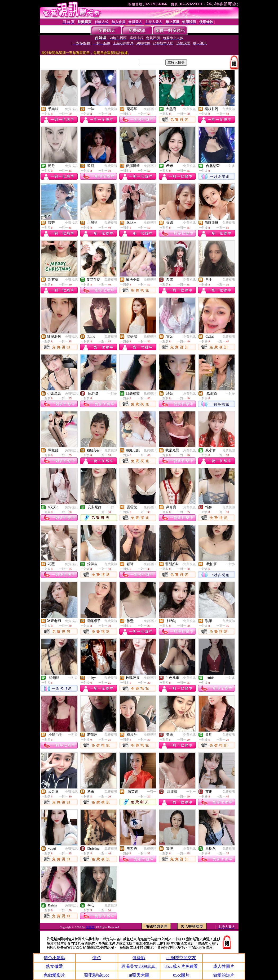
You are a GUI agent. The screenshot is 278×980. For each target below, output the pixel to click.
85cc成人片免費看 (181, 966)
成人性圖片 (224, 966)
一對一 (112, 507)
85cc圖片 (181, 975)
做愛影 (139, 958)
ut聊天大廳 (139, 975)
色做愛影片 (54, 975)
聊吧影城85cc (97, 975)
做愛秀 (91, 927)
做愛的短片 (224, 975)
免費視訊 (71, 109)
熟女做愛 (54, 966)
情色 (97, 958)
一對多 (230, 166)
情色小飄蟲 (54, 958)
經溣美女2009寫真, (139, 966)
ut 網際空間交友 (181, 958)
